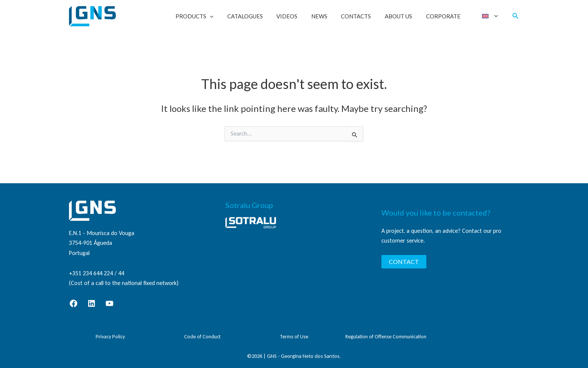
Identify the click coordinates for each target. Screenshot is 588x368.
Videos (300, 16)
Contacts (364, 16)
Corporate (446, 16)
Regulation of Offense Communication (386, 337)
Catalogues (260, 16)
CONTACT (404, 262)
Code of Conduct (202, 337)
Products (212, 16)
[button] (228, 16)
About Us (404, 16)
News (330, 16)
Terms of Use (294, 337)
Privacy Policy (110, 337)
